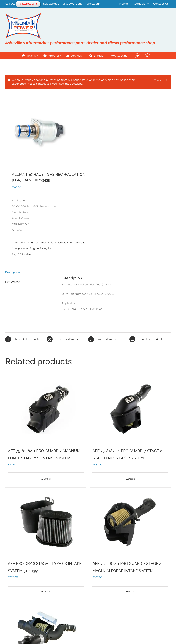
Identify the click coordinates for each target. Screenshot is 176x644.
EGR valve (24, 254)
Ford (50, 248)
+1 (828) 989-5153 (28, 4)
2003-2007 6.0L (37, 243)
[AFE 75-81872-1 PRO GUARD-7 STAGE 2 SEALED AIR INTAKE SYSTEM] (130, 409)
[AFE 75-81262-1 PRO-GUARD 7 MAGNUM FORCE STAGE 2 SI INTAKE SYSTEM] (46, 409)
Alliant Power (57, 243)
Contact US (161, 80)
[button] (147, 56)
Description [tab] (12, 272)
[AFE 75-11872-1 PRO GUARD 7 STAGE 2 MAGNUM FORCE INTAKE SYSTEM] (130, 522)
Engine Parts (38, 248)
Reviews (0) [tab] (12, 282)
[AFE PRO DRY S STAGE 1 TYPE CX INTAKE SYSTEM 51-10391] (46, 522)
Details (47, 479)
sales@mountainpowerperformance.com (72, 4)
